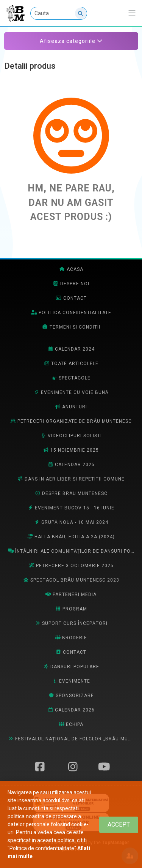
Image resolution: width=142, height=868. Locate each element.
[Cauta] (59, 13)
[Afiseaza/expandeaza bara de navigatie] (132, 13)
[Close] (119, 825)
